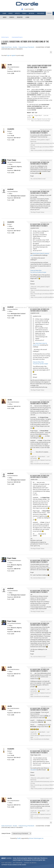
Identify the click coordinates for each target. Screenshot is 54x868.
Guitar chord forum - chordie (9, 47)
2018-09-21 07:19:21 (46, 622)
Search (12, 17)
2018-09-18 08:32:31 (46, 160)
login (8, 55)
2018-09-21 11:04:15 (46, 668)
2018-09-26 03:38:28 (46, 749)
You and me (34, 770)
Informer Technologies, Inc (36, 838)
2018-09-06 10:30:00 (46, 65)
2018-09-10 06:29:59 (46, 130)
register (13, 55)
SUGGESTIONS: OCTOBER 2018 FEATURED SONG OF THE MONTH (25, 43)
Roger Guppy (12, 160)
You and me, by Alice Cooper (38, 272)
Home (4, 13)
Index (5, 17)
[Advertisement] (27, 25)
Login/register (29, 9)
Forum (49, 13)
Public (24, 13)
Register (20, 17)
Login (27, 17)
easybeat (10, 189)
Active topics (5, 37)
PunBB (19, 838)
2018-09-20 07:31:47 (46, 559)
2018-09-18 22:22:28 (46, 190)
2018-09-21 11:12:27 (46, 707)
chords (24, 865)
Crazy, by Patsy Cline (36, 270)
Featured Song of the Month (26, 47)
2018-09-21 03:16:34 (46, 589)
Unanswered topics (17, 37)
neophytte (11, 129)
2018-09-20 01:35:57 (21, 307)
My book (32, 13)
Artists (17, 13)
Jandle (10, 65)
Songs (10, 13)
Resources (41, 13)
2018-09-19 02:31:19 (46, 222)
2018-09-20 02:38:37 (46, 400)
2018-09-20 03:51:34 (46, 474)
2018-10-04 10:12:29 (46, 799)
